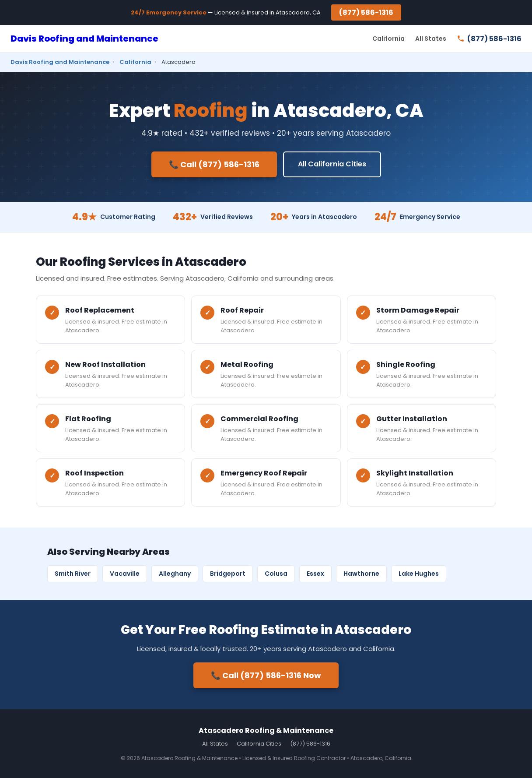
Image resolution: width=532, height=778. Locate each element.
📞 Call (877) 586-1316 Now (266, 675)
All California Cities (332, 164)
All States (431, 39)
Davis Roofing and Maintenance (84, 39)
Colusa (276, 574)
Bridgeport (228, 574)
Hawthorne (361, 574)
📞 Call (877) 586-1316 (214, 164)
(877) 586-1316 (366, 12)
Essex (315, 574)
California (388, 39)
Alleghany (175, 574)
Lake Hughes (419, 574)
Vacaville (125, 574)
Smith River (73, 574)
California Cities (259, 744)
